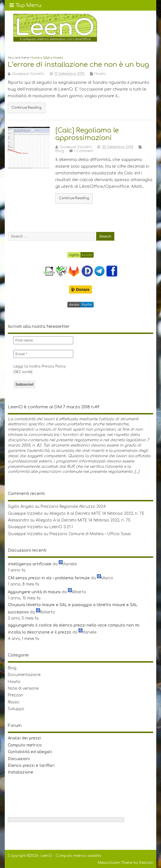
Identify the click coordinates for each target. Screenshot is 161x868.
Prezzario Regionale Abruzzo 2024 (73, 507)
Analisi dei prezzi (24, 738)
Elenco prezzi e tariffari (31, 766)
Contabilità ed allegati (30, 752)
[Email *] (43, 354)
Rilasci (14, 702)
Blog (60, 151)
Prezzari (16, 695)
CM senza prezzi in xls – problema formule (49, 578)
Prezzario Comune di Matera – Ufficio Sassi (90, 534)
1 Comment (84, 151)
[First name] (43, 340)
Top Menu (26, 5)
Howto (100, 74)
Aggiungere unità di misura (34, 592)
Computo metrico (25, 745)
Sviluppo (16, 709)
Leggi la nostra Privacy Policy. (40, 366)
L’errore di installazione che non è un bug (78, 65)
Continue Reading (27, 108)
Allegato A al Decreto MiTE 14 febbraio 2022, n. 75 (97, 514)
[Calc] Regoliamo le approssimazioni (87, 134)
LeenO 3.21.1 (61, 527)
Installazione (21, 772)
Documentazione (24, 675)
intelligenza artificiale (30, 564)
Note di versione (23, 688)
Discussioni (19, 759)
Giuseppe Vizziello (28, 74)
